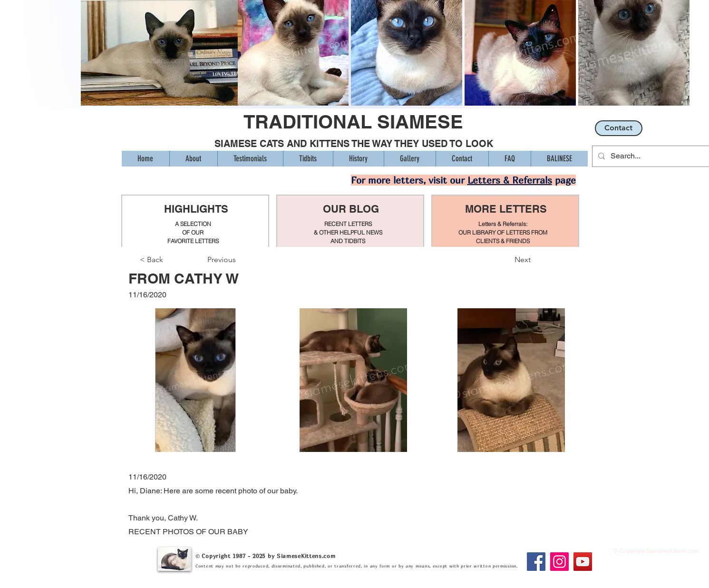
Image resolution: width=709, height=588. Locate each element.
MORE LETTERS (506, 209)
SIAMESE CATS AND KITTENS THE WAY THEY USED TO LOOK (354, 144)
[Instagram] (559, 562)
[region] (195, 221)
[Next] (507, 260)
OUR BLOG (351, 209)
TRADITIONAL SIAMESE (353, 122)
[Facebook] (536, 562)
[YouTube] (583, 562)
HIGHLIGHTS (196, 209)
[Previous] (239, 260)
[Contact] (619, 128)
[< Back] (171, 260)
